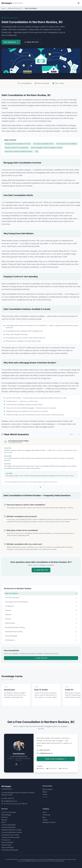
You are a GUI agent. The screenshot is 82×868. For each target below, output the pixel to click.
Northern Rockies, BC (15, 8)
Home (3, 8)
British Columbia (48, 789)
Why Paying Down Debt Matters (67, 144)
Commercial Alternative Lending (12, 832)
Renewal (4, 820)
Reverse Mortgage (8, 847)
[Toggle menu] (79, 3)
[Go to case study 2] (42, 487)
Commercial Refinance (9, 827)
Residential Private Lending (10, 835)
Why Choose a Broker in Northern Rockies (19, 151)
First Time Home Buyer (9, 812)
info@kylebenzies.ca (45, 753)
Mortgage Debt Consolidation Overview (18, 144)
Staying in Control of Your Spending (16, 148)
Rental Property (7, 845)
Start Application (11, 42)
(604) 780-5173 (32, 42)
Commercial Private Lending (10, 837)
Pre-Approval (6, 840)
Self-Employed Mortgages (10, 850)
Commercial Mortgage (9, 825)
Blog (44, 817)
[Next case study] (79, 434)
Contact (45, 820)
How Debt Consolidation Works (44, 144)
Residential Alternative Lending (11, 830)
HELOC (4, 822)
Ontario (45, 794)
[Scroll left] (75, 678)
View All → (46, 797)
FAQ (37, 151)
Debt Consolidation (8, 842)
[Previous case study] (76, 434)
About (44, 812)
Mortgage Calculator (49, 822)
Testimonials (46, 815)
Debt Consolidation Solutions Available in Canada (47, 148)
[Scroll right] (79, 678)
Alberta (45, 792)
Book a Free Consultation (56, 759)
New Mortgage (6, 815)
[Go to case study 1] (40, 487)
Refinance (5, 817)
